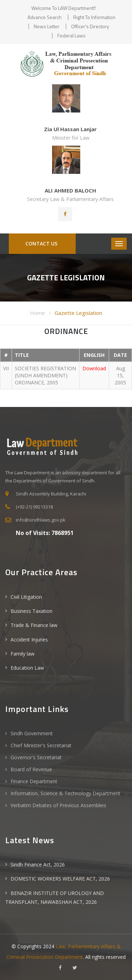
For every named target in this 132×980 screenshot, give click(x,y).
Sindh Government (32, 733)
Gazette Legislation (78, 313)
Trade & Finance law (34, 625)
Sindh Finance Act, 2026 (38, 865)
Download (94, 368)
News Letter (47, 26)
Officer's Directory (90, 26)
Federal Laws (71, 35)
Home (37, 313)
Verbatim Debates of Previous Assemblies (58, 805)
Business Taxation (32, 611)
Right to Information (94, 17)
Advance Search (45, 17)
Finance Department (34, 781)
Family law (23, 654)
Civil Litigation (26, 597)
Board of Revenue (31, 769)
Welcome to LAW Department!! (64, 8)
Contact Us (41, 244)
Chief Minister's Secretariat (41, 745)
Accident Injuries (29, 640)
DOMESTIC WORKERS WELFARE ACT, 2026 (60, 879)
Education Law (27, 668)
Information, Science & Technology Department (65, 793)
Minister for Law (71, 138)
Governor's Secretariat (36, 757)
